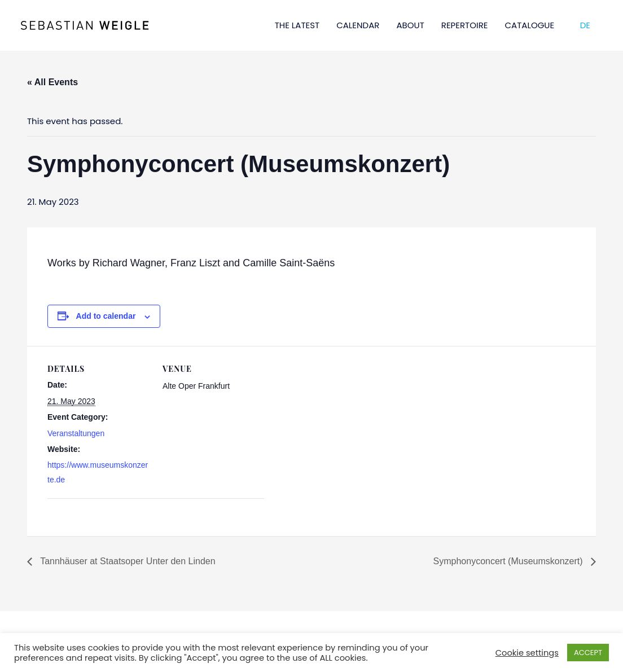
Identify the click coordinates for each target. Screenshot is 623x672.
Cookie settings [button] (527, 653)
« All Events (52, 82)
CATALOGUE (530, 25)
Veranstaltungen (76, 433)
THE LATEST (297, 25)
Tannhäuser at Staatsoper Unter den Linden (127, 561)
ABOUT (410, 25)
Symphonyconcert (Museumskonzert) (509, 561)
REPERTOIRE (465, 25)
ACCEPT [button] (588, 653)
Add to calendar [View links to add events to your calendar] (106, 316)
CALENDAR (358, 25)
